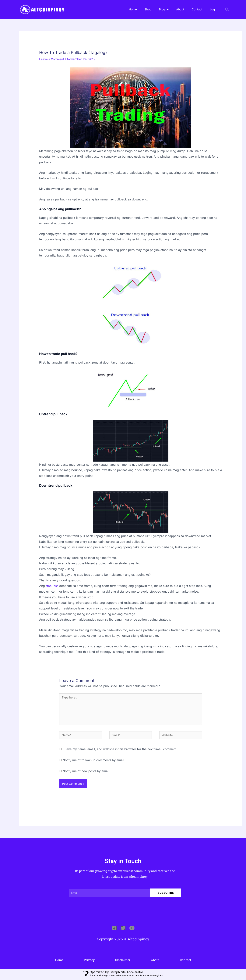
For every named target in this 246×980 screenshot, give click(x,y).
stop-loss (52, 586)
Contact (197, 9)
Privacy (89, 962)
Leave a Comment (52, 59)
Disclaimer (123, 962)
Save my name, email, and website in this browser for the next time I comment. (121, 751)
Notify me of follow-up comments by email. (94, 762)
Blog (164, 10)
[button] (227, 9)
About (180, 9)
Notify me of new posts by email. (86, 773)
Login (214, 9)
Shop (148, 9)
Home (133, 9)
